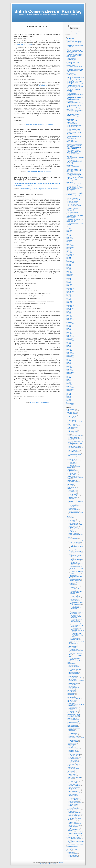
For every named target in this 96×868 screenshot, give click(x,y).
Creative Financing (73, 493)
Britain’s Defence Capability (74, 176)
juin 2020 (69, 249)
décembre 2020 (70, 246)
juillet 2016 (69, 294)
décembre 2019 (70, 254)
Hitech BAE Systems (73, 494)
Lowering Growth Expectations (75, 678)
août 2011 (69, 376)
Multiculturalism (72, 774)
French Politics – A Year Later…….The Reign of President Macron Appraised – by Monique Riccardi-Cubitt (74, 145)
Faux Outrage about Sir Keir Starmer (35, 124)
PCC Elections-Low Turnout (74, 714)
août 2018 (69, 264)
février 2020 (69, 253)
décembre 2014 (70, 320)
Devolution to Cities (72, 135)
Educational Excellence (74, 752)
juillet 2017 (69, 279)
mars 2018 (69, 271)
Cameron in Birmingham (74, 667)
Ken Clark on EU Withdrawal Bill (76, 448)
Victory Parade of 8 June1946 (35, 172)
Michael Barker (70, 109)
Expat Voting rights (73, 794)
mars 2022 (69, 236)
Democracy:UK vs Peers (73, 482)
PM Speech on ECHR (73, 804)
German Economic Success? (75, 675)
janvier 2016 (69, 303)
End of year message (76, 605)
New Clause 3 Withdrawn (74, 800)
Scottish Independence (73, 727)
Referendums (73, 585)
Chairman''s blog (35, 402)
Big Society (70, 429)
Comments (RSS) (52, 863)
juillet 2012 (69, 361)
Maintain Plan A (72, 679)
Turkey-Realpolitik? (72, 773)
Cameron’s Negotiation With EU (75, 128)
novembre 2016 (70, 288)
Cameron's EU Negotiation (74, 816)
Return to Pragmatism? (75, 586)
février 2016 (69, 301)
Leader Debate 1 (71, 692)
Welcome (47, 189)
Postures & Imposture (75, 596)
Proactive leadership (72, 722)
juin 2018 (69, 267)
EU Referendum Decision (75, 556)
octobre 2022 (69, 233)
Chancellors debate (72, 471)
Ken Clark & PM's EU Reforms (76, 571)
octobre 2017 (69, 276)
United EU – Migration (74, 599)
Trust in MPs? (71, 772)
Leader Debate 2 (71, 693)
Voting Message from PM (75, 793)
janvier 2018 (69, 273)
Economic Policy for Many (74, 825)
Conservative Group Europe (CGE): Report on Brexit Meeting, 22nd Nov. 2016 (75, 71)
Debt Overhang (72, 671)
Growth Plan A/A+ (73, 677)
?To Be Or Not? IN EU (72, 121)
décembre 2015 (70, 304)
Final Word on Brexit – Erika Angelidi (76, 617)
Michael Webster (70, 120)
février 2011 (69, 385)
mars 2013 (69, 349)
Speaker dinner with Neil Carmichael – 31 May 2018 (74, 458)
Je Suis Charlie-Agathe (74, 769)
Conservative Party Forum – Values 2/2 (76, 634)
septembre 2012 (70, 358)
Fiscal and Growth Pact (74, 674)
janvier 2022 (69, 237)
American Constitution (72, 124)
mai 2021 (69, 242)
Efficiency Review (72, 746)
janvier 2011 (69, 386)
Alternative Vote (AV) (72, 412)
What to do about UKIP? (75, 661)
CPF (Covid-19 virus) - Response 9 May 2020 (32, 189)
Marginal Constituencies (74, 828)
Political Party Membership (73, 720)
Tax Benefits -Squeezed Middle (76, 833)
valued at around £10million (24, 44)
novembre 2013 (70, 338)
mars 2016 (69, 300)
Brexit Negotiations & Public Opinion (76, 629)
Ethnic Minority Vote (72, 487)
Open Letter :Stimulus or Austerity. (76, 681)
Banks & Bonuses (72, 424)
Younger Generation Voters (76, 525)
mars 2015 (69, 315)
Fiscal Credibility (71, 664)
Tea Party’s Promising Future (74, 85)
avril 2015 (69, 314)
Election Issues (71, 484)
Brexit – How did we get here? (75, 436)
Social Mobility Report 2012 (75, 757)
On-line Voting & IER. (73, 801)
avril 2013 (69, 348)
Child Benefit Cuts (73, 492)
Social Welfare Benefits (74, 505)
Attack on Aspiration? (74, 511)
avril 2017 (69, 281)
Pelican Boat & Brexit (73, 452)
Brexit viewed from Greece (77, 610)
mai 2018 (69, 269)
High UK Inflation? (73, 827)
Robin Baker (69, 195)
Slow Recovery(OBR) (73, 683)
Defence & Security (73, 821)
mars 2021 (69, 244)
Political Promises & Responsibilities (76, 84)
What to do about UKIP (73, 208)
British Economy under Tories (74, 125)
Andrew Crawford (70, 40)
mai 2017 (69, 280)
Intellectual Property (73, 497)
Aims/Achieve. (73, 464)
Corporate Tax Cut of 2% (74, 669)
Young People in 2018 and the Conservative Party (74, 180)
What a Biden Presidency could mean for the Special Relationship (74, 55)
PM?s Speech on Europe (73, 100)
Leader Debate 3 (71, 695)
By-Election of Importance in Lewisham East (73, 467)
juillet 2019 (69, 257)
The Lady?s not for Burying (74, 108)
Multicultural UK (73, 776)
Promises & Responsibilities (75, 453)
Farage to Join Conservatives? (76, 651)
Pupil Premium (72, 504)
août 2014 (69, 325)
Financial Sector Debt (73, 672)
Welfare (69, 840)
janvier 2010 (69, 402)
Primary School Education (74, 754)
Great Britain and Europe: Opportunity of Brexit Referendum (76, 593)
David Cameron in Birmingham (74, 131)
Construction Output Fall (74, 668)
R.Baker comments (74, 742)
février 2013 (69, 351)
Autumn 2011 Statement (74, 461)
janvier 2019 (69, 260)
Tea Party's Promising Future (74, 766)
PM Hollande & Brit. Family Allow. (76, 501)
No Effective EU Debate (75, 579)
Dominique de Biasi (71, 65)
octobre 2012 (69, 357)
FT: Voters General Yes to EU (76, 569)
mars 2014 (69, 332)
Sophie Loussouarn (71, 222)
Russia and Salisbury (72, 203)
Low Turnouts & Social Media (75, 797)
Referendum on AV (73, 415)
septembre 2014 (70, 324)
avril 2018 (69, 270)
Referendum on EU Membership (76, 540)
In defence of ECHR (74, 781)
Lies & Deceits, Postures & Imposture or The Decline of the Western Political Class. (74, 151)
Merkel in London (73, 575)
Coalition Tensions (73, 414)
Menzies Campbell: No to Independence (74, 729)
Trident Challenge (72, 770)
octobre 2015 (69, 307)
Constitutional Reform (72, 475)
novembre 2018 (70, 261)
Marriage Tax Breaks (72, 700)
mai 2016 (69, 297)
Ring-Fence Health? (73, 855)
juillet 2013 (69, 344)
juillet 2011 (69, 378)
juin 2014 (69, 328)
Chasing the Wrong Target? (74, 129)
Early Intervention (72, 750)
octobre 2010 (69, 391)
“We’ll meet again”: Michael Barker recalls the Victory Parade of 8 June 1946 (75, 112)
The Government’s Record (73, 207)
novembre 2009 (70, 405)
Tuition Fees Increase (73, 510)
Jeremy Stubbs (70, 101)
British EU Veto (72, 520)
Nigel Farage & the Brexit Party (74, 80)
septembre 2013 (70, 341)
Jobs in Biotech (72, 500)
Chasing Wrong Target (74, 784)
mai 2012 (69, 364)
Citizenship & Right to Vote (74, 786)
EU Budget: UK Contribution (75, 529)
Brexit (69, 434)
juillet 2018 (69, 266)
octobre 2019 (69, 256)
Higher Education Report (74, 753)
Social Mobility (71, 747)
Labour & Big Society (73, 432)
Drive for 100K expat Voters (75, 824)
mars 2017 (69, 283)
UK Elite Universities (73, 759)
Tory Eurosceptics (74, 817)
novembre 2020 (70, 247)
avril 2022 (69, 234)
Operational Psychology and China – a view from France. (75, 220)
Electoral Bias (71, 486)
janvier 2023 (69, 232)
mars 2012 (69, 367)
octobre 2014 (69, 323)
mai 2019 (69, 259)
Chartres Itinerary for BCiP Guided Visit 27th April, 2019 (75, 118)
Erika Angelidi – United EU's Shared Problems (76, 613)
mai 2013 (69, 347)
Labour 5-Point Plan (72, 690)
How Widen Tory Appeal (74, 496)
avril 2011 (69, 382)
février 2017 (69, 284)
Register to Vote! (72, 806)
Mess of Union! (72, 731)
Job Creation (71, 499)
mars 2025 (69, 229)
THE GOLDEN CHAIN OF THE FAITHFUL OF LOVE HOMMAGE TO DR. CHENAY (75, 161)
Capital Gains (71, 469)
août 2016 (69, 293)
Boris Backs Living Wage (74, 813)
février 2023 (69, 230)
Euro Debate (71, 532)
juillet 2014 (69, 327)
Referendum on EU (72, 139)
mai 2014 (69, 330)
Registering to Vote (72, 60)
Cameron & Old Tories (72, 127)
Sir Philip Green (71, 745)
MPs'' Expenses (71, 702)
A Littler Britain (71, 122)
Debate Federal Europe (74, 526)
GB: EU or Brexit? (75, 615)
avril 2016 (69, 298)
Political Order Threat (73, 539)
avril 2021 (69, 243)
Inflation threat (73, 465)
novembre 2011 (70, 372)
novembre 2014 (70, 321)
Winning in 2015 (71, 811)
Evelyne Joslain (70, 73)
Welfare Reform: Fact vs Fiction (76, 513)
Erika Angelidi (75, 606)
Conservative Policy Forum (73, 62)
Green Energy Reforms (74, 688)
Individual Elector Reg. (74, 796)
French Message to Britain (72, 847)
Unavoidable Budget (73, 857)
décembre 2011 (70, 371)
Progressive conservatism (73, 724)
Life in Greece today (75, 622)
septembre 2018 (70, 263)
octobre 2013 (69, 340)
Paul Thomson (70, 165)
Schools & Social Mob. (74, 756)
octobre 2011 (69, 374)
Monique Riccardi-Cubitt (72, 142)
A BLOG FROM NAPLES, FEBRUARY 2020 (73, 115)
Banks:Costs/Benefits (73, 426)
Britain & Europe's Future (75, 543)
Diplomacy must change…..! (74, 198)
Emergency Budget (73, 854)
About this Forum (70, 39)
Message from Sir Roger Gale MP (76, 738)
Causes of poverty (73, 490)
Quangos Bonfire (72, 433)
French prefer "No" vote (74, 736)
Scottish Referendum (72, 733)
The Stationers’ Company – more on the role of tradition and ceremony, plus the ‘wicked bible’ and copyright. (75, 192)
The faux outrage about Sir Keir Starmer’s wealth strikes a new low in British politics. (75, 52)
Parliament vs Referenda (75, 581)
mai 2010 (69, 398)
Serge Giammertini (71, 218)
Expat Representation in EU (75, 790)
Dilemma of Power (72, 483)
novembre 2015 (70, 305)
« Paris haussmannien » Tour (74, 103)
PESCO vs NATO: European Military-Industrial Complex (74, 716)
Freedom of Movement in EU (74, 200)
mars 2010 (69, 401)
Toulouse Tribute (71, 767)
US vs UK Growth (72, 685)
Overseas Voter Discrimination (75, 803)
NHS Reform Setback (73, 711)
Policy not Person (71, 718)
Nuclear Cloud (72, 689)
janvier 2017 (69, 286)
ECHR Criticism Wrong (74, 787)
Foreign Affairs (71, 64)
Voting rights (70, 779)
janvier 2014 (69, 335)
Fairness (69, 489)
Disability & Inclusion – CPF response (75, 844)
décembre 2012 (70, 354)
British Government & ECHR (75, 780)
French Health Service (74, 707)
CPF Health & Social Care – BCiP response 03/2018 (76, 705)
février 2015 (69, 317)
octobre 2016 (69, 290)
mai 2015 (69, 313)
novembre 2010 (70, 389)
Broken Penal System (74, 762)
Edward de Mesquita (71, 68)
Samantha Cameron (72, 725)
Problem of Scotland (73, 732)
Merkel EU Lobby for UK (75, 574)
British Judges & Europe (74, 783)
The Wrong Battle (72, 644)
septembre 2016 (70, 291)
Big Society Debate (73, 430)
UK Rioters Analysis (73, 760)
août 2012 (69, 359)
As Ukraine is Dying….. (73, 75)
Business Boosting (73, 665)
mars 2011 (69, 384)
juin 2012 (69, 362)
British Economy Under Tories (75, 814)
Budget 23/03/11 (72, 462)
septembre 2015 (70, 308)
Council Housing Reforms (73, 476)
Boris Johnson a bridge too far (74, 175)
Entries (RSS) (43, 863)
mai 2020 (69, 250)
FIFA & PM (70, 662)
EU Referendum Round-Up (76, 559)
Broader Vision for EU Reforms (76, 547)
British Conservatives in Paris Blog (48, 11)
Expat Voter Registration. (74, 791)
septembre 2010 (70, 392)
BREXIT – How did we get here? (75, 42)
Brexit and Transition (72, 76)
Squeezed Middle (72, 508)
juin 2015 (69, 311)
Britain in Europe (72, 519)
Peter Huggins (70, 172)
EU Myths (71, 530)
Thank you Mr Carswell (73, 204)
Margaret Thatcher (72, 697)
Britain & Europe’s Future (73, 167)
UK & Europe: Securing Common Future (76, 620)
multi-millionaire (43, 86)
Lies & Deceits (74, 595)
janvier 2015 (69, 318)
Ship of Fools (72, 587)
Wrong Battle (70, 140)
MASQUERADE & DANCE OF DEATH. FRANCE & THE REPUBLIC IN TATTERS (75, 155)
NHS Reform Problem (73, 710)
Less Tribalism (71, 696)
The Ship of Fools (71, 164)
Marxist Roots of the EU (74, 450)
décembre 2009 (70, 403)
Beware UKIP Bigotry (74, 649)
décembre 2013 (70, 337)
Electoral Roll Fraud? (73, 789)
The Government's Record (74, 836)
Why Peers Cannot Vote (74, 808)
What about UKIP (72, 648)
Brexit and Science (75, 601)
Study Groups (71, 852)
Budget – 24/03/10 (72, 460)
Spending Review (72, 507)
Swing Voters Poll (72, 417)
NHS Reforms (71, 703)
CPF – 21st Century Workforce (74, 839)
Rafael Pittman (70, 182)
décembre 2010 (70, 388)
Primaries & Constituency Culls (74, 721)
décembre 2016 (70, 287)
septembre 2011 (70, 375)
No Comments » (50, 124)
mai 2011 (69, 381)
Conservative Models (72, 473)
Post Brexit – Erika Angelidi (77, 623)
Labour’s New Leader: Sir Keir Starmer (29, 194)
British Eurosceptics (72, 93)
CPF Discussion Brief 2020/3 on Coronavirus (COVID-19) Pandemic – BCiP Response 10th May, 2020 (37, 178)
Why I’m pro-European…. (73, 212)
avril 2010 (69, 399)
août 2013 (69, 342)
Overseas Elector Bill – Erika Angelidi (76, 608)
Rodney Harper (70, 214)
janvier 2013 (69, 352)
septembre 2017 (70, 277)
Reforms (68, 848)
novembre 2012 (70, 355)
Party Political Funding (73, 713)
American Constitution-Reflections (75, 418)
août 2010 (69, 393)
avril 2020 (69, 252)
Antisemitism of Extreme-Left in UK (75, 104)
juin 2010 (69, 396)
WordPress (61, 862)
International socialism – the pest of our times (76, 564)
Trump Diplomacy (72, 420)
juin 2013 (69, 345)
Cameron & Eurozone (73, 522)
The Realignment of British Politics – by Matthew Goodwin (75, 216)
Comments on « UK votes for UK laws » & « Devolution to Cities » (74, 197)
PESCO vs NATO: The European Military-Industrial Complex (75, 82)
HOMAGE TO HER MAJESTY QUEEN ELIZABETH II (74, 148)
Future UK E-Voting (74, 798)
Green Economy (71, 686)
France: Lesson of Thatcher (75, 699)
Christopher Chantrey (71, 58)
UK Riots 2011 (72, 763)
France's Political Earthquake (75, 535)
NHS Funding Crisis (73, 709)
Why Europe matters (74, 638)
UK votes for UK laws (72, 61)
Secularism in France (72, 743)
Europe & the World (74, 562)
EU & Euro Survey (73, 528)
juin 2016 (69, 296)
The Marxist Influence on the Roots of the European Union (75, 87)
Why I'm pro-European (75, 640)
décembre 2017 (70, 274)
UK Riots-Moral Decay (74, 764)
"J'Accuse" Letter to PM (73, 411)
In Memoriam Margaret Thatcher (75, 67)
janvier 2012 (69, 369)
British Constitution (71, 57)
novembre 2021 (70, 239)
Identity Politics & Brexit (74, 446)
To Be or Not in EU (73, 645)
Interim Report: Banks (73, 427)
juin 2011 (69, 379)
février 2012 (69, 368)
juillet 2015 (69, 310)
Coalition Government (72, 472)
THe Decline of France (76, 598)
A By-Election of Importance (74, 173)
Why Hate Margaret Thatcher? (74, 810)
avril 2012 (69, 365)
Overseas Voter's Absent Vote (75, 832)
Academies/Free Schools (74, 749)
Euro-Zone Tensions (73, 533)
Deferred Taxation (72, 480)
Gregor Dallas (70, 92)
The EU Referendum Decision (74, 206)
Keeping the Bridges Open (73, 201)
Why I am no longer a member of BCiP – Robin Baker (74, 210)
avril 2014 (69, 331)
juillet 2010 (69, 395)
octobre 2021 (69, 240)
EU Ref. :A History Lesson (75, 552)
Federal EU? (70, 518)
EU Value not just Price (75, 561)
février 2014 (69, 334)
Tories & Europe (72, 646)
